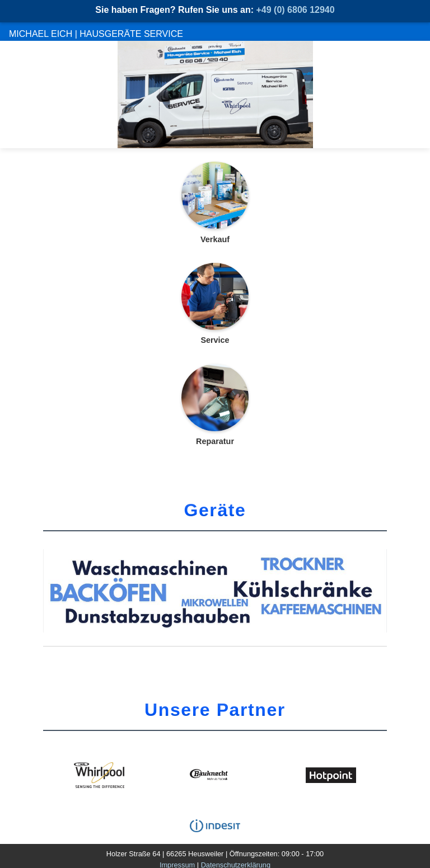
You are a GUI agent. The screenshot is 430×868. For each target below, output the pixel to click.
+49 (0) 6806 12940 (296, 10)
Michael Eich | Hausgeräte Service (96, 34)
